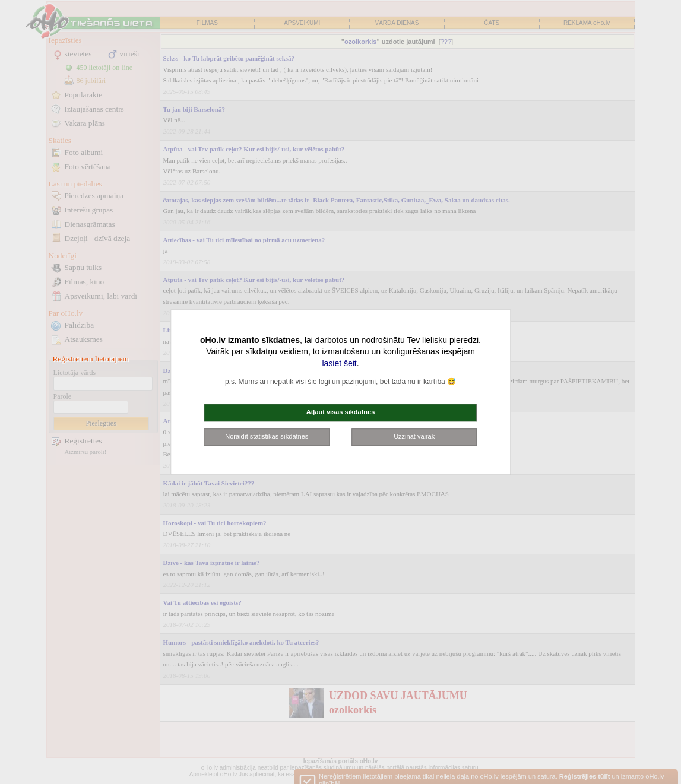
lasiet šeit (339, 363)
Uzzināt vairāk (414, 437)
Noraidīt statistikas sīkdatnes (267, 437)
